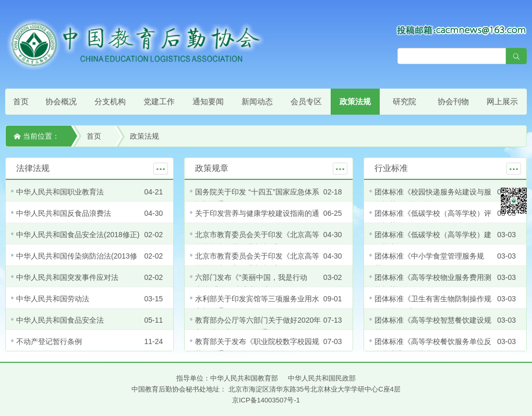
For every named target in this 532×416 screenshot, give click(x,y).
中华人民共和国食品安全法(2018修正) (78, 235)
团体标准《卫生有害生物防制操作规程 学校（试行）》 (433, 305)
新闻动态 (257, 101)
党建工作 (159, 101)
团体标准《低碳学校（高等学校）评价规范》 (433, 219)
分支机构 (110, 101)
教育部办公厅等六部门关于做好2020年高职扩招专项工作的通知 (258, 326)
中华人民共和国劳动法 (53, 299)
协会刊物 (453, 101)
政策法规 (355, 101)
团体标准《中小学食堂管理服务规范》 (429, 262)
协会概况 (61, 101)
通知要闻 (208, 101)
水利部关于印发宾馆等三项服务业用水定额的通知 (257, 305)
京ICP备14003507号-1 (266, 400)
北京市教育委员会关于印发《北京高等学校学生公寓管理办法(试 (257, 262)
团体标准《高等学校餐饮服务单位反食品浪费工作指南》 (433, 348)
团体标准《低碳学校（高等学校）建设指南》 (433, 241)
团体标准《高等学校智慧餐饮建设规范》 (433, 326)
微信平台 (514, 201)
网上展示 (502, 101)
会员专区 (306, 101)
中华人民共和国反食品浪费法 (64, 213)
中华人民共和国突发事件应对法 (67, 277)
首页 (21, 101)
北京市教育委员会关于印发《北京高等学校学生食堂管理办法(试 (257, 241)
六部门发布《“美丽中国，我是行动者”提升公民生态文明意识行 (251, 284)
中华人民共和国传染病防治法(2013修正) (77, 262)
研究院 (404, 101)
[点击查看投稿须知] (462, 30)
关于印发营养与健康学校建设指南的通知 (257, 219)
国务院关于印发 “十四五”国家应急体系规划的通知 (257, 198)
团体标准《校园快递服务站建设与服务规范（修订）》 (433, 198)
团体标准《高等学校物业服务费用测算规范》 (433, 284)
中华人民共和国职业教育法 (60, 192)
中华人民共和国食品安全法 (60, 320)
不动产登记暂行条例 (49, 341)
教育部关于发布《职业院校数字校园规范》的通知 (257, 348)
